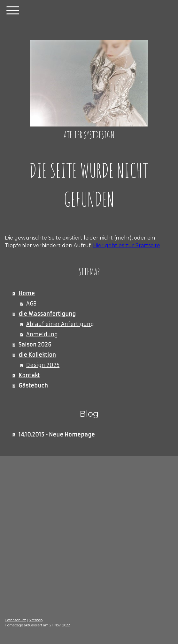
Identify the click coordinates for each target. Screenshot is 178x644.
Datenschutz (15, 620)
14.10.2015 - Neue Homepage (57, 435)
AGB (31, 304)
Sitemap (36, 620)
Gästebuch (33, 386)
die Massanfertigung (47, 314)
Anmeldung (42, 334)
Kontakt (29, 375)
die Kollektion (37, 355)
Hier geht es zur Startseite (127, 245)
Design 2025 (43, 365)
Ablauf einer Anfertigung (60, 324)
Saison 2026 (35, 345)
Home (27, 293)
